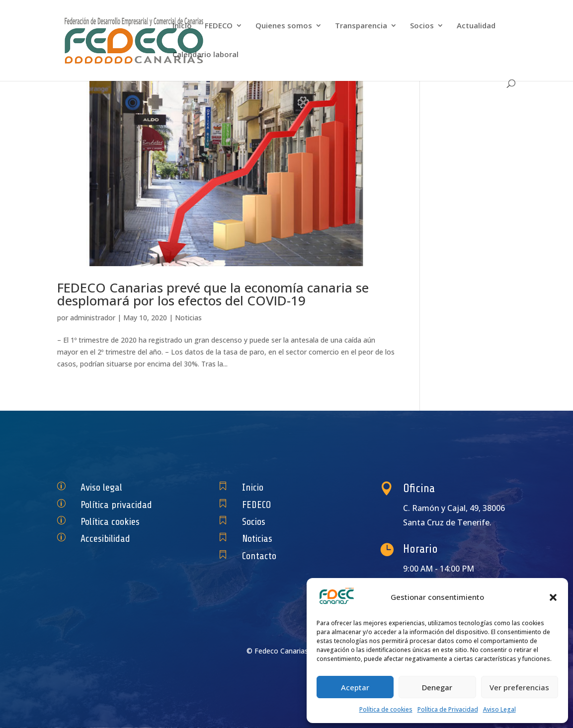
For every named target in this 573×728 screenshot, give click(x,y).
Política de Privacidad (448, 709)
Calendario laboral (205, 55)
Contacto (266, 556)
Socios (422, 26)
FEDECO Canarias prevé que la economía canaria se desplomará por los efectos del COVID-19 (213, 294)
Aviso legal (108, 487)
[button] (553, 597)
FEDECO (219, 26)
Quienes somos (284, 26)
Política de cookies (386, 709)
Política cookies (115, 522)
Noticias (188, 318)
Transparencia (361, 26)
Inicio (182, 26)
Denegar (437, 687)
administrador (93, 318)
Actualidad (476, 26)
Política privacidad (119, 504)
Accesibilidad (111, 539)
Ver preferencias (519, 687)
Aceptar (355, 687)
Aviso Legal (499, 709)
